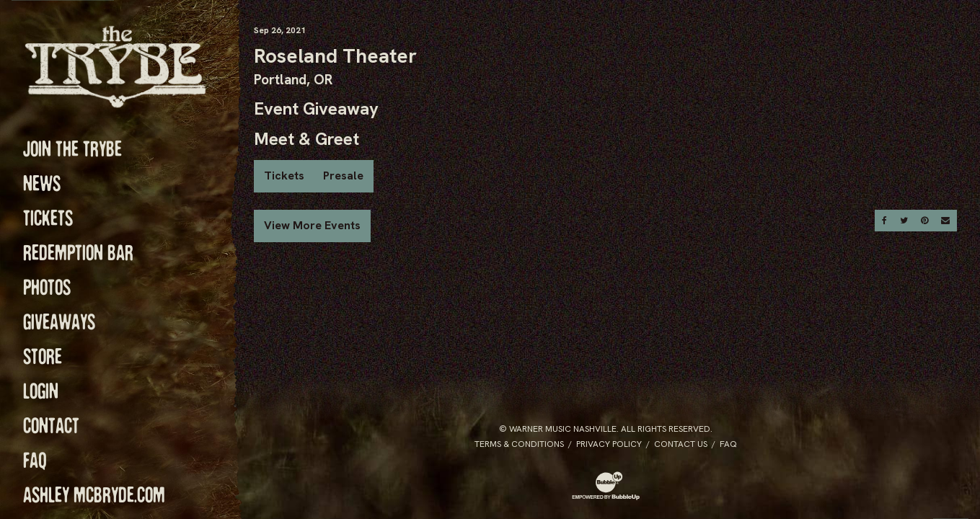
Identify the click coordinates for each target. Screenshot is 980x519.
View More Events (312, 225)
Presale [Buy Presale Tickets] (343, 176)
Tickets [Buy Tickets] (284, 176)
